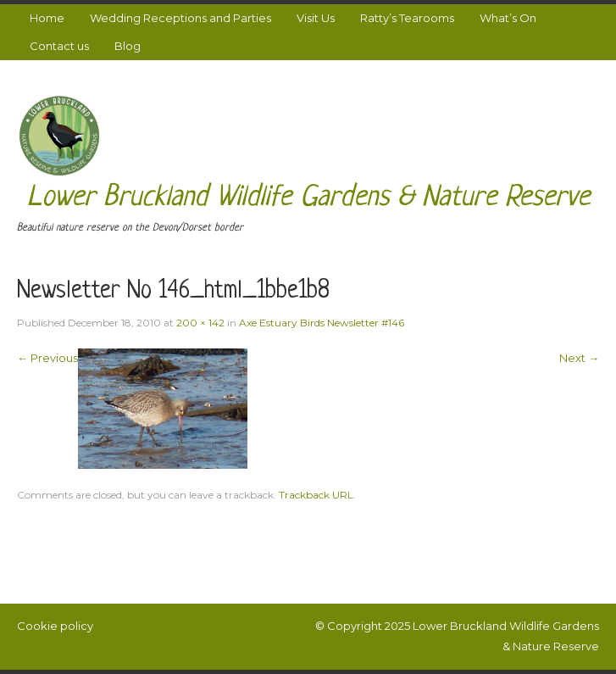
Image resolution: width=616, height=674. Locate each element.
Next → (579, 358)
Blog (128, 46)
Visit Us (316, 18)
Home (47, 18)
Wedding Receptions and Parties (180, 18)
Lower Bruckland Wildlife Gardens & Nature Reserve (308, 198)
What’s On (508, 18)
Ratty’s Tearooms (407, 18)
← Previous (47, 358)
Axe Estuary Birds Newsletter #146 (322, 323)
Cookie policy (55, 626)
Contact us (59, 46)
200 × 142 (200, 323)
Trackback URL (316, 495)
